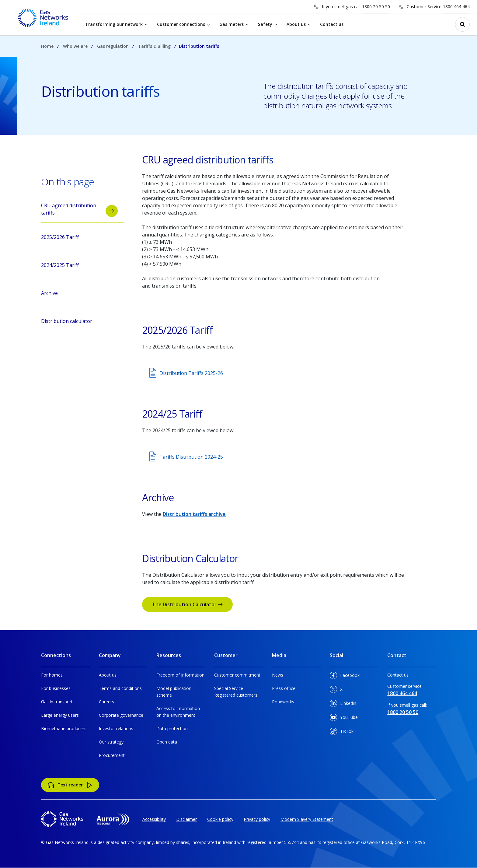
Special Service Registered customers (236, 692)
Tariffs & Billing (154, 46)
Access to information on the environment (178, 712)
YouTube (344, 718)
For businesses (56, 688)
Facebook (345, 676)
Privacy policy (257, 819)
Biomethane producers (64, 728)
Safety (265, 24)
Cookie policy (220, 819)
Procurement (112, 755)
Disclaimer (186, 819)
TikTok (342, 732)
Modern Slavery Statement (307, 819)
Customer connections (181, 24)
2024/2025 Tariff (79, 267)
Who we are (75, 46)
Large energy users (60, 715)
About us (296, 24)
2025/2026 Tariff (79, 239)
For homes (52, 675)
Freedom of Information (180, 675)
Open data (167, 742)
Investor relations (116, 728)
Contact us (332, 24)
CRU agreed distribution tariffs (79, 210)
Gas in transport (57, 702)
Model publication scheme (174, 692)
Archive (79, 295)
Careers (106, 702)
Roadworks (283, 702)
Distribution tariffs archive (194, 514)
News (278, 675)
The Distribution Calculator (187, 604)
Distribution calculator (79, 323)
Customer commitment (237, 675)
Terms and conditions (120, 688)
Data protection (172, 728)
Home (47, 46)
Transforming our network (114, 24)
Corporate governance (121, 715)
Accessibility (154, 819)
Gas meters (232, 24)
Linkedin (343, 704)
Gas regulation (113, 46)
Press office (284, 688)
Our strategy (111, 742)
